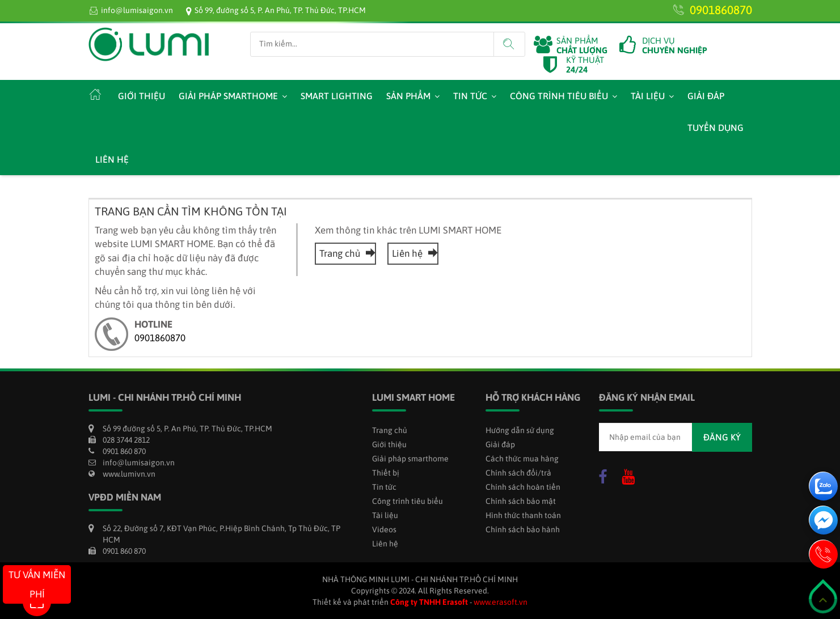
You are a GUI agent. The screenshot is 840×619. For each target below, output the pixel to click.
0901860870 (721, 10)
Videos (384, 529)
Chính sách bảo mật (521, 501)
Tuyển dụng (716, 128)
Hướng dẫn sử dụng (520, 430)
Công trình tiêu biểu (559, 96)
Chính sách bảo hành (523, 529)
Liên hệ (112, 159)
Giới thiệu (142, 96)
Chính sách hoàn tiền (523, 487)
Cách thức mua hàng (522, 459)
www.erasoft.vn (501, 602)
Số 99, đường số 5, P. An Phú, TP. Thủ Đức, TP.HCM (280, 10)
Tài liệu (648, 96)
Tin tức (470, 96)
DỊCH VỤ (675, 45)
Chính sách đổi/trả (518, 473)
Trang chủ (345, 253)
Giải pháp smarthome (228, 96)
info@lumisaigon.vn (137, 10)
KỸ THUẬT (585, 65)
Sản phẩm (408, 96)
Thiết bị (386, 473)
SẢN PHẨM (582, 45)
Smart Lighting (337, 96)
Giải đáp (706, 96)
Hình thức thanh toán (523, 515)
